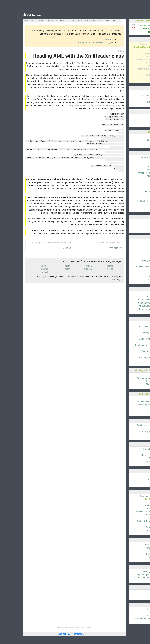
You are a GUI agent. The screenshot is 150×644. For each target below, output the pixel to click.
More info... (88, 39)
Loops (142, 143)
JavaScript (32, 20)
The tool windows (137, 458)
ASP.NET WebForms (65, 20)
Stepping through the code (133, 455)
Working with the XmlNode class (130, 60)
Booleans (141, 245)
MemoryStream (138, 595)
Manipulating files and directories (130, 575)
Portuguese (66, 269)
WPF (6, 20)
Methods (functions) (136, 167)
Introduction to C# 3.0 (135, 545)
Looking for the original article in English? (74, 42)
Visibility (141, 179)
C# (94, 20)
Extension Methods (136, 557)
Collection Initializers (135, 554)
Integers (141, 248)
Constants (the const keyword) (131, 201)
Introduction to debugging (133, 449)
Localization (43, 634)
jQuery (21, 20)
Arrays (142, 221)
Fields (142, 160)
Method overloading (136, 176)
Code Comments (137, 122)
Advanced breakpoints (135, 461)
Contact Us (58, 634)
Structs (142, 482)
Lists (143, 224)
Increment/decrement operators (130, 300)
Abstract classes (137, 188)
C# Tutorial (14, 15)
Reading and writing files (134, 571)
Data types (140, 119)
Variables (141, 116)
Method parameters (136, 170)
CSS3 (51, 20)
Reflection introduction (135, 609)
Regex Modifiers (137, 411)
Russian (89, 269)
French (90, 266)
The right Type (138, 612)
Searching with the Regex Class (131, 402)
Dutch (69, 266)
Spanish (24, 272)
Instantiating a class (136, 616)
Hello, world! (139, 99)
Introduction (139, 93)
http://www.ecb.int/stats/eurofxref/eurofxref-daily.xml (74, 106)
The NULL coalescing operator (131, 306)
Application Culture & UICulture (131, 378)
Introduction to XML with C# (132, 44)
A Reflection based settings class (130, 619)
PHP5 (13, 20)
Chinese (24, 266)
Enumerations (139, 476)
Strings (142, 257)
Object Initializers (137, 551)
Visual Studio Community (133, 96)
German (24, 269)
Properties (140, 163)
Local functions (138, 207)
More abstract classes (135, 192)
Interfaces (140, 195)
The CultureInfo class (135, 381)
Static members (138, 182)
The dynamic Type (137, 273)
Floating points (138, 251)
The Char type (139, 254)
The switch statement (135, 140)
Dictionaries (139, 228)
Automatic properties (135, 548)
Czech (47, 266)
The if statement (137, 137)
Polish (47, 269)
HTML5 (42, 20)
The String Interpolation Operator (130, 309)
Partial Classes (138, 204)
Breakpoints (139, 452)
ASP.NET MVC (84, 20)
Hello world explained (135, 102)
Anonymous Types (136, 279)
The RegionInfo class (135, 384)
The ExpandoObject (136, 276)
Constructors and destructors (131, 173)
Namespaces (139, 198)
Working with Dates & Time (133, 261)
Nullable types (138, 264)
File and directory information (131, 578)
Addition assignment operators (131, 303)
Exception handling (136, 479)
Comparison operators (135, 297)
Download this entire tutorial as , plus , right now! (132, 29)
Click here (59, 276)
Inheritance (140, 185)
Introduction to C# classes (133, 157)
